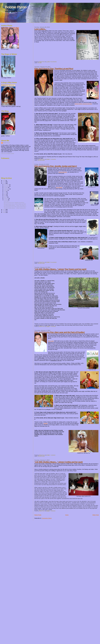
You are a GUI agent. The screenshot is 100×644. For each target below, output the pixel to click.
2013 (4, 182)
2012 (4, 183)
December (7, 185)
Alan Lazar (51, 341)
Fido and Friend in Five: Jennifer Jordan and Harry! (56, 166)
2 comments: (53, 159)
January (6, 200)
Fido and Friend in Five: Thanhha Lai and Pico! (54, 69)
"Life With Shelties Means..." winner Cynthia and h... (15, 208)
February (6, 198)
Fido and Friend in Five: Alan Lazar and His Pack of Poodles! (60, 332)
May (5, 194)
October (6, 188)
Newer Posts (38, 515)
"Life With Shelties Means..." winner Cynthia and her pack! (59, 462)
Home (67, 515)
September (7, 189)
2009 (4, 212)
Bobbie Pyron (16, 7)
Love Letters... (40, 29)
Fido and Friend (41, 160)
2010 (4, 211)
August (6, 190)
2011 (4, 209)
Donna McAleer (63, 172)
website (46, 423)
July (5, 192)
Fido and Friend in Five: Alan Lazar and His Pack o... (15, 207)
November (7, 186)
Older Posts (96, 515)
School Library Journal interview (83, 104)
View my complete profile (8, 154)
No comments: (54, 62)
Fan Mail (40, 63)
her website (59, 187)
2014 (4, 180)
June (5, 193)
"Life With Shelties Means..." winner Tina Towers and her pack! (60, 269)
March (6, 197)
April (5, 196)
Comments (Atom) (47, 518)
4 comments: (53, 326)
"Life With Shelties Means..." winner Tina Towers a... (15, 205)
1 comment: (53, 455)
